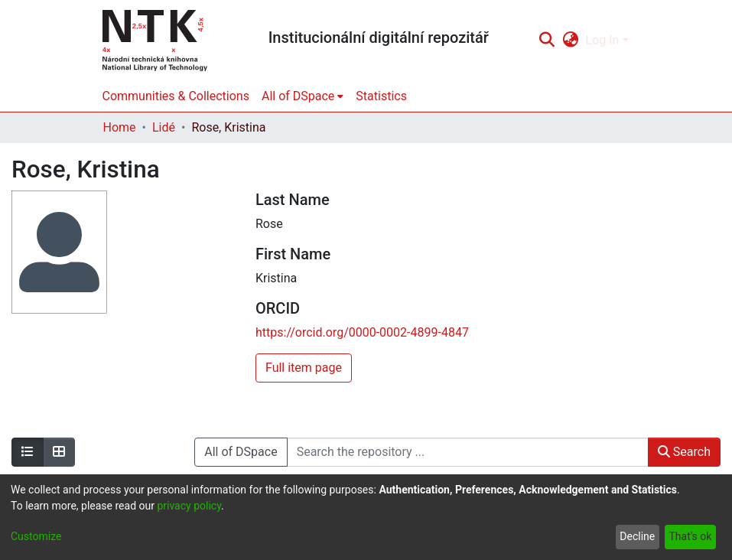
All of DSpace (241, 452)
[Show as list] (28, 452)
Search (684, 452)
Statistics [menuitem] (381, 96)
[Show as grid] (59, 452)
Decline (637, 536)
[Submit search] (547, 41)
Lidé (164, 127)
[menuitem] (570, 41)
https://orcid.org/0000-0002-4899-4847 (362, 332)
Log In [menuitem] (603, 40)
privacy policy (189, 506)
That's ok (690, 536)
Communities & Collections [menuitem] (176, 96)
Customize (36, 536)
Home (120, 127)
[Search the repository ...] (468, 452)
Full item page (304, 368)
